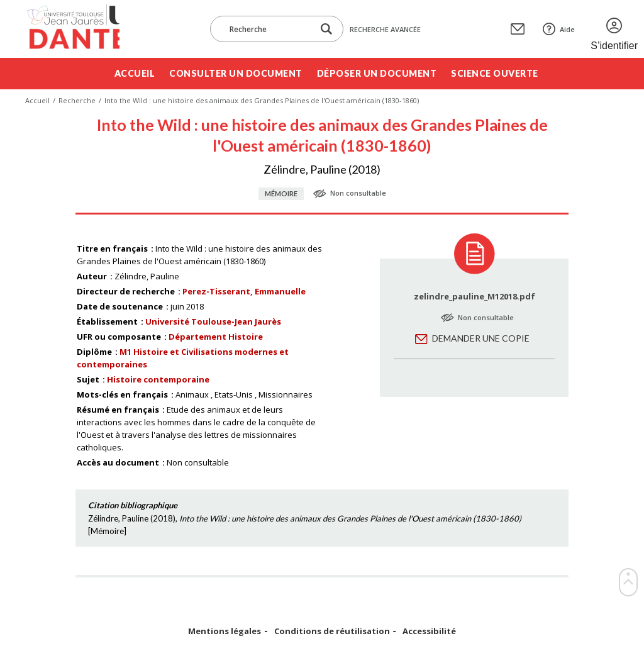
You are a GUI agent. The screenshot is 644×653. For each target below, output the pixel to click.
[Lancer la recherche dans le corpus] (326, 29)
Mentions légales (225, 631)
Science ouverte (495, 73)
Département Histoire (216, 337)
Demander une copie (481, 338)
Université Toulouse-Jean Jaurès (213, 321)
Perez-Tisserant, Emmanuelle (244, 291)
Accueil (135, 73)
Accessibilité (429, 631)
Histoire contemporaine (158, 379)
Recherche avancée (385, 29)
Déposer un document (377, 73)
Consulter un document (236, 73)
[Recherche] (268, 29)
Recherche (77, 100)
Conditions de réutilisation (332, 631)
